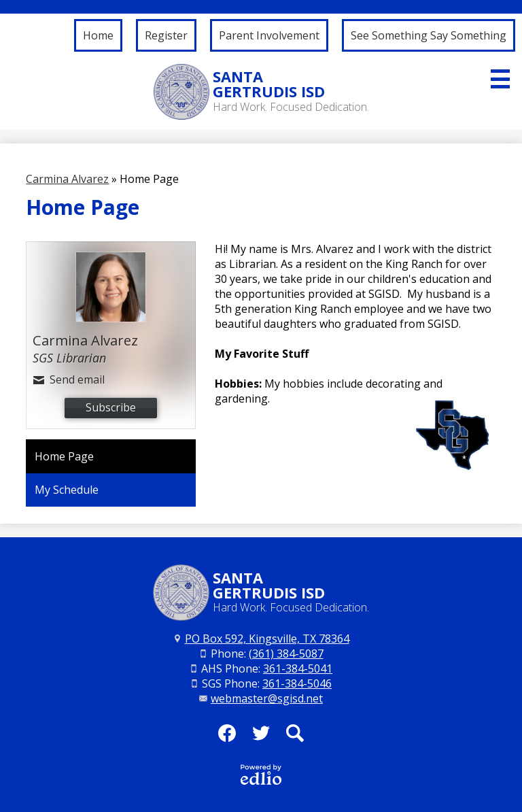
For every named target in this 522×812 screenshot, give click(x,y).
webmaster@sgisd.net (267, 698)
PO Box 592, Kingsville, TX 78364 (267, 639)
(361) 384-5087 (286, 654)
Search (295, 737)
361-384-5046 (297, 683)
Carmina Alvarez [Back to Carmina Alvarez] (67, 179)
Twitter (261, 737)
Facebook (227, 737)
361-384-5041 (298, 669)
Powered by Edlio (261, 775)
